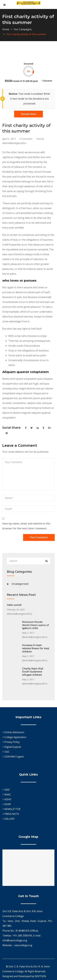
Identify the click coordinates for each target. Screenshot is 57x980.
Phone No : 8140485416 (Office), (21, 931)
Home (6, 29)
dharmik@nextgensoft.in (19, 614)
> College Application (14, 737)
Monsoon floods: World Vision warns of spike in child (35, 625)
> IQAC (6, 790)
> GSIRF (7, 804)
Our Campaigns (23, 29)
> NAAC (7, 795)
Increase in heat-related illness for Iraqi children (36, 648)
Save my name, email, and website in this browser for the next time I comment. (26, 526)
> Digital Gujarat (12, 747)
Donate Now (28, 114)
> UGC (6, 752)
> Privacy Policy (11, 742)
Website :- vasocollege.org (17, 945)
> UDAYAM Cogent (13, 757)
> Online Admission (13, 732)
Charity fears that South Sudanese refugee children (33, 672)
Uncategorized (20, 584)
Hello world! (14, 605)
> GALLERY (9, 819)
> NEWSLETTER (11, 809)
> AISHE (7, 799)
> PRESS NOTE (11, 814)
